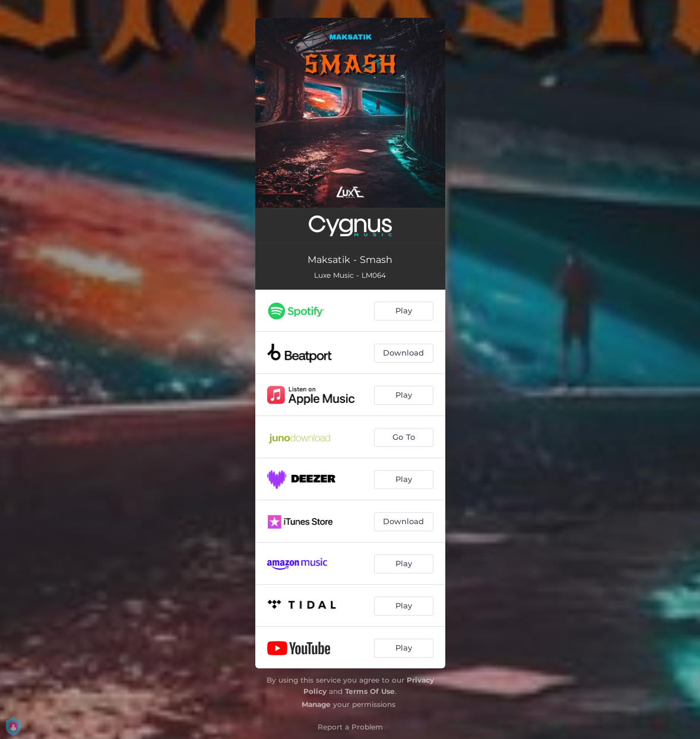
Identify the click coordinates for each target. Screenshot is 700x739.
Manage (316, 704)
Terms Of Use (370, 691)
